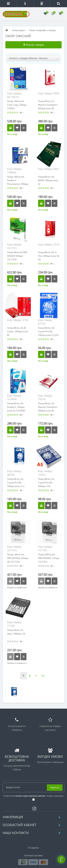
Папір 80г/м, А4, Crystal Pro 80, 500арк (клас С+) (16, 483)
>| (43, 676)
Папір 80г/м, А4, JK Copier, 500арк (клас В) (18, 331)
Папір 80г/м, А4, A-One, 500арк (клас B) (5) (49, 256)
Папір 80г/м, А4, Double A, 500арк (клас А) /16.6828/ (16, 407)
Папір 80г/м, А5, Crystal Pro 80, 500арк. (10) (46, 483)
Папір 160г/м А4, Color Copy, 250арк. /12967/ (17, 105)
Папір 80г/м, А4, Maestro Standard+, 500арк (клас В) (48, 407)
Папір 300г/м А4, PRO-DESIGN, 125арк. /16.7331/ (49, 558)
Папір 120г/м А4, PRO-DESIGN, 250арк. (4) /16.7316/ (18, 558)
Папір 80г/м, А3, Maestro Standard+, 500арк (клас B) (48, 105)
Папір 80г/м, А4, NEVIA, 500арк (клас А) (48, 180)
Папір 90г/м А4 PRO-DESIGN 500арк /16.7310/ (18, 256)
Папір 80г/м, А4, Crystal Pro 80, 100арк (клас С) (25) (48, 331)
